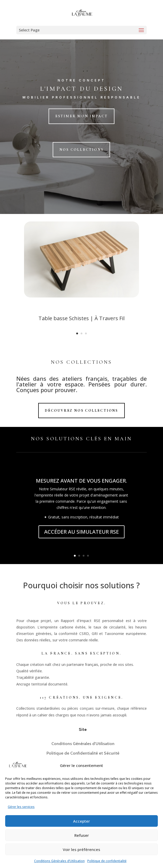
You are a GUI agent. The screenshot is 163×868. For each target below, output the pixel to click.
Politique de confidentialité (107, 861)
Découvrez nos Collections (81, 411)
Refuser (82, 835)
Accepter (81, 821)
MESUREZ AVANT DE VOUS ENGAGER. (81, 481)
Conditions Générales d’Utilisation (59, 861)
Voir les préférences (81, 849)
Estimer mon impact (81, 116)
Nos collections (81, 150)
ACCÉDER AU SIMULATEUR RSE (81, 532)
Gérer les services (21, 807)
